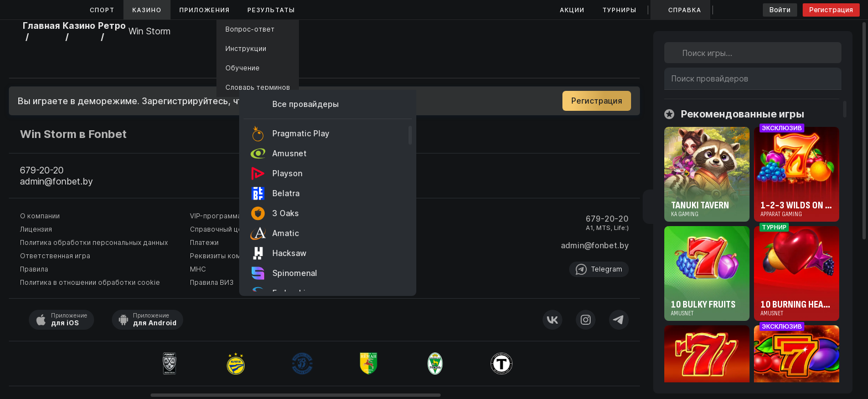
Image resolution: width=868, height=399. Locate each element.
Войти (780, 10)
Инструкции (246, 48)
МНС (198, 269)
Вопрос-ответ (250, 29)
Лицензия (36, 229)
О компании (40, 216)
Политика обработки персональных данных (94, 242)
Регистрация (831, 10)
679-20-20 (607, 219)
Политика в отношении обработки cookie (90, 282)
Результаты (271, 10)
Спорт (102, 10)
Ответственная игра (55, 256)
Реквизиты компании (225, 256)
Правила (34, 269)
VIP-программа (216, 216)
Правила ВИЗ (212, 282)
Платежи (204, 242)
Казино (147, 10)
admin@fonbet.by (595, 245)
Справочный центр (222, 229)
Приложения (205, 10)
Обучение (242, 68)
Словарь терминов (258, 87)
